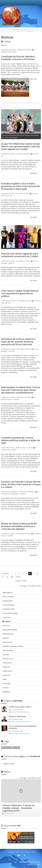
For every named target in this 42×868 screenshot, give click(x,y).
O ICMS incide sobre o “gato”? (20, 707)
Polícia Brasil (7, 663)
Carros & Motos (8, 597)
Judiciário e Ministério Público (13, 646)
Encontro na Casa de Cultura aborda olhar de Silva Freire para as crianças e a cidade (21, 484)
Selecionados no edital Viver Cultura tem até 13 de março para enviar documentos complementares (21, 390)
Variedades (6, 692)
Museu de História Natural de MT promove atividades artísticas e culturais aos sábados (19, 526)
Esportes (6, 638)
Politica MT (7, 675)
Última (18, 577)
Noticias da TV (8, 659)
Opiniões (12, 701)
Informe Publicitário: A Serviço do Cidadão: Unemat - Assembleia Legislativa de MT (18, 808)
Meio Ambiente (8, 650)
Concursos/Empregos (10, 613)
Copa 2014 (6, 617)
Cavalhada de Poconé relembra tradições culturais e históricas (18, 58)
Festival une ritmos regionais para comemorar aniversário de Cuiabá (20, 255)
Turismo (6, 688)
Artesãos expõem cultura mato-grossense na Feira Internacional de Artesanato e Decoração (20, 186)
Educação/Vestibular (10, 630)
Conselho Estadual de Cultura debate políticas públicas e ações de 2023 (21, 440)
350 (12, 577)
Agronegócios (8, 593)
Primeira (6, 574)
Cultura (7, 621)
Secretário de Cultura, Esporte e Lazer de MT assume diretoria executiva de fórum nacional (18, 342)
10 (7, 577)
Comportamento (9, 609)
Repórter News (9, 764)
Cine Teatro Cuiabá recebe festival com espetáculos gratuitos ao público (20, 293)
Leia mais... (33, 79)
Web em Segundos (34, 864)
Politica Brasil (7, 671)
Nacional (6, 655)
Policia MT (6, 667)
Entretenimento (8, 634)
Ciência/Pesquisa (9, 605)
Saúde (5, 679)
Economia (6, 626)
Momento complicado (17, 716)
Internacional (7, 642)
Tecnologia (7, 683)
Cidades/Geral (8, 601)
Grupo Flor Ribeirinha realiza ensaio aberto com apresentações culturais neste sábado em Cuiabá (21, 146)
